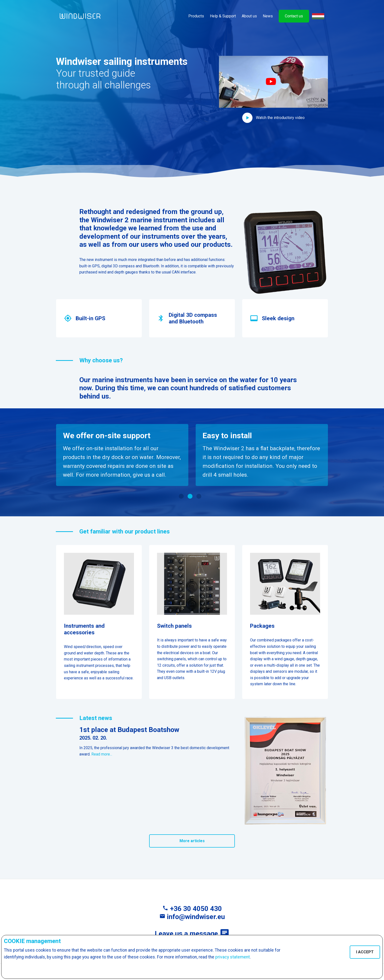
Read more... (102, 754)
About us (249, 16)
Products (196, 16)
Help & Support (223, 16)
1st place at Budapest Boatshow (129, 730)
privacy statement (233, 957)
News (268, 16)
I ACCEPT (365, 952)
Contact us (294, 16)
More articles (192, 841)
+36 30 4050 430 (192, 909)
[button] (273, 89)
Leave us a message (192, 934)
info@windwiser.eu (192, 917)
